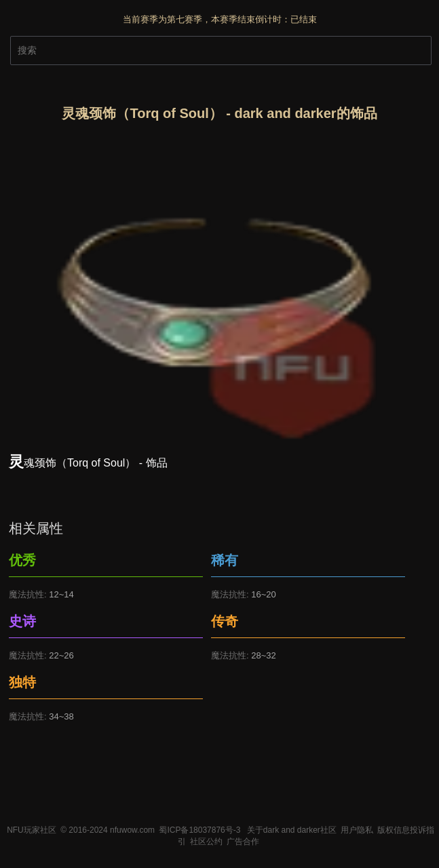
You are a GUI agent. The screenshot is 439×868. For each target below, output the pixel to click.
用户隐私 (357, 830)
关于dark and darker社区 (292, 830)
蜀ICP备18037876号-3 (199, 830)
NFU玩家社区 (32, 830)
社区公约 (206, 842)
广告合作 (243, 842)
